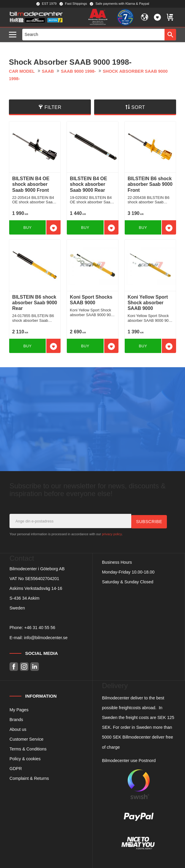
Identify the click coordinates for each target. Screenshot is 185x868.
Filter (53, 107)
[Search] (170, 34)
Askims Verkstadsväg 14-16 (36, 588)
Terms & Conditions (28, 749)
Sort (138, 107)
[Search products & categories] (94, 34)
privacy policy (112, 534)
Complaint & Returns (29, 778)
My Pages (19, 709)
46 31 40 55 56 (41, 628)
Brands (16, 719)
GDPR (16, 768)
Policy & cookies (25, 758)
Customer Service (26, 739)
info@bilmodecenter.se (46, 637)
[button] (14, 35)
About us (18, 729)
